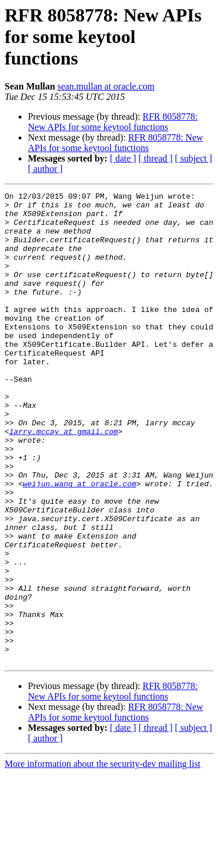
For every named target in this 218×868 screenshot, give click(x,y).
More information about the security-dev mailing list (103, 858)
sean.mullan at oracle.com (106, 86)
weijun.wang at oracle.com (79, 543)
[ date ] (123, 158)
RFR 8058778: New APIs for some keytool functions (113, 122)
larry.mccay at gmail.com (64, 480)
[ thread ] (156, 158)
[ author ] (45, 169)
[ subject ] (194, 158)
